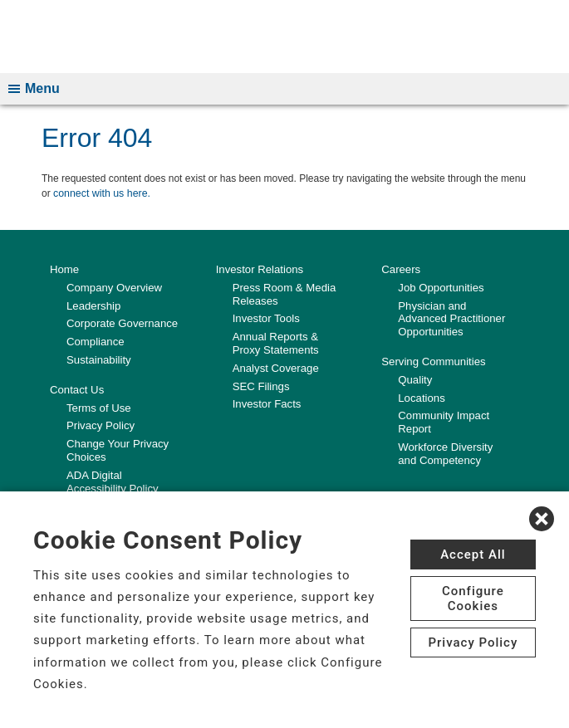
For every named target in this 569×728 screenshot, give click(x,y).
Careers (400, 270)
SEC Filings (261, 386)
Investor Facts (267, 404)
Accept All (473, 555)
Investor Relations (259, 270)
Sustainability (98, 360)
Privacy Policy (100, 425)
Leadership (93, 306)
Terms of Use (98, 407)
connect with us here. (100, 195)
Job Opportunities (440, 288)
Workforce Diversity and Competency (455, 453)
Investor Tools (266, 319)
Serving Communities (433, 362)
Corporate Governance (121, 324)
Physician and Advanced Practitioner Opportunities (451, 319)
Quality (414, 380)
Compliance (95, 342)
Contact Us (76, 390)
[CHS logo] (284, 37)
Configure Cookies (473, 599)
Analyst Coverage (275, 368)
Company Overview (113, 288)
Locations (421, 397)
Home (64, 270)
